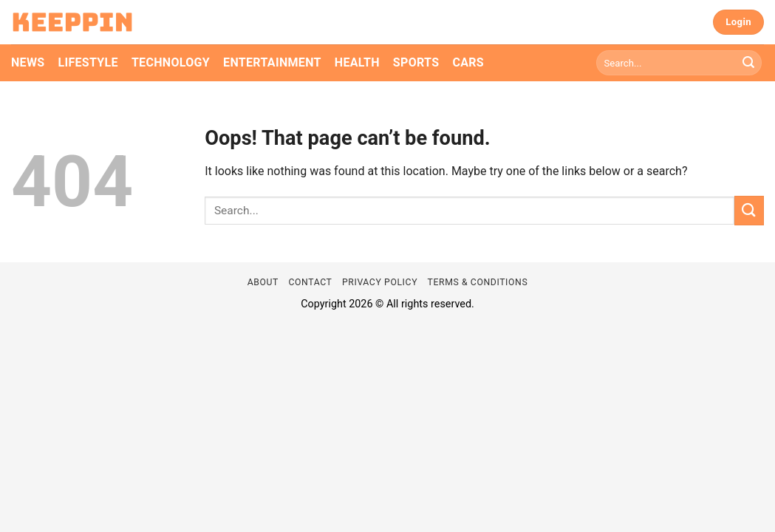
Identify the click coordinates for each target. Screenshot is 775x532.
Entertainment (272, 62)
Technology (171, 62)
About (263, 282)
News (28, 62)
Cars (468, 62)
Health (357, 62)
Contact (310, 282)
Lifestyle (88, 62)
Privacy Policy (380, 282)
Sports (416, 62)
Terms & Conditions (478, 282)
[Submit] (748, 63)
